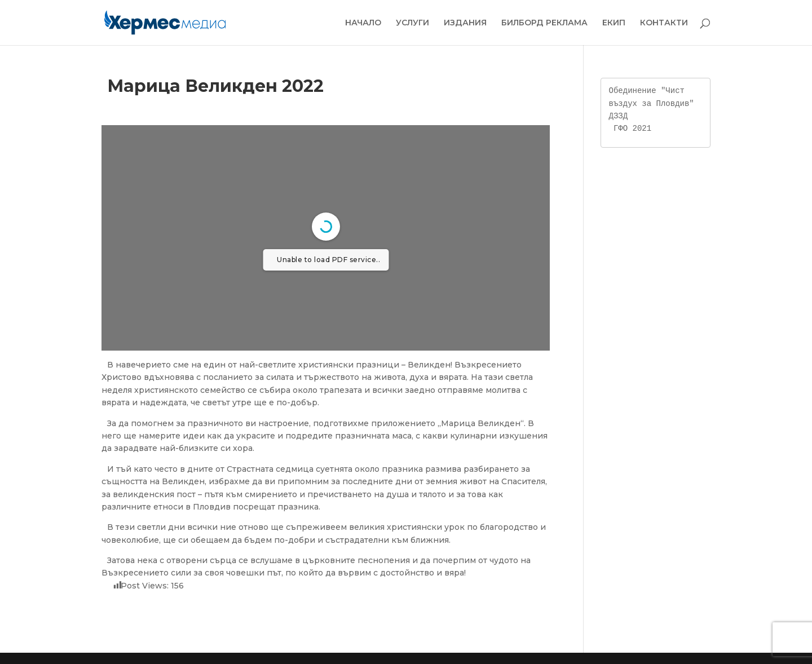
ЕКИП (614, 23)
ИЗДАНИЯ (465, 23)
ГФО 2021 (632, 128)
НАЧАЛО (363, 23)
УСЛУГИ (412, 23)
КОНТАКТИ (664, 23)
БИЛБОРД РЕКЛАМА (544, 23)
